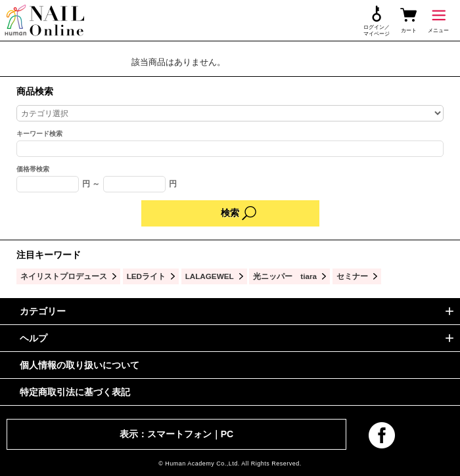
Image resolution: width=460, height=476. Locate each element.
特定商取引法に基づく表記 (75, 392)
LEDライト (146, 276)
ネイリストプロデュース (64, 276)
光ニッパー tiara (285, 276)
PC (227, 434)
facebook (382, 435)
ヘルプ (34, 338)
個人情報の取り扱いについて (80, 365)
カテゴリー (43, 311)
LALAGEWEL (210, 276)
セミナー (352, 276)
